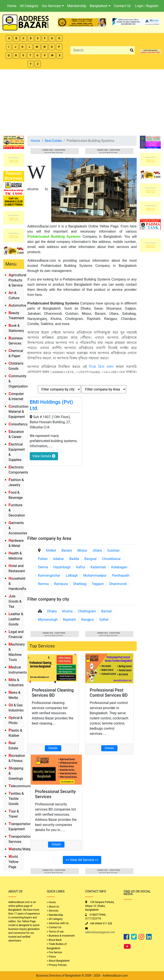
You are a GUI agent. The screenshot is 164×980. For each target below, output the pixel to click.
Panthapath (121, 575)
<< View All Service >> (82, 860)
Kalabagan (119, 567)
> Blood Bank (54, 940)
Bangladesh (100, 6)
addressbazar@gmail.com (100, 932)
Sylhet (104, 620)
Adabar (58, 559)
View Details (44, 456)
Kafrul (81, 567)
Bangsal (90, 559)
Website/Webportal (23, 849)
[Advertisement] (82, 101)
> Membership (55, 915)
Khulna (67, 611)
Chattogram (87, 611)
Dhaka (52, 611)
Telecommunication (24, 786)
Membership (77, 6)
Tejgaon (98, 584)
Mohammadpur (95, 575)
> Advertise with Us (58, 923)
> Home (51, 902)
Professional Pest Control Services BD (109, 693)
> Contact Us (54, 927)
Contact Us (122, 6)
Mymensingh (48, 620)
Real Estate (53, 141)
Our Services (53, 6)
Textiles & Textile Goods (16, 799)
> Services (53, 911)
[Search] (100, 50)
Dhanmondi (118, 584)
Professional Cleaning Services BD (53, 693)
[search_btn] (132, 50)
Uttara (97, 550)
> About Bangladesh (58, 961)
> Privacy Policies (57, 965)
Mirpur (82, 550)
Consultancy (18, 424)
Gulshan (113, 550)
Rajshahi (70, 620)
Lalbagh (72, 575)
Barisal (106, 611)
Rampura (61, 584)
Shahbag (80, 584)
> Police (51, 957)
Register (152, 6)
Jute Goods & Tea (15, 601)
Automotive (18, 305)
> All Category (55, 919)
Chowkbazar (111, 559)
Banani (67, 550)
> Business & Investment (61, 936)
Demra (43, 567)
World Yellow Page (14, 862)
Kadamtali (98, 567)
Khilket (51, 550)
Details (53, 748)
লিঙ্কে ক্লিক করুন (101, 367)
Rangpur (88, 620)
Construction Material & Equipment (18, 412)
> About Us (53, 907)
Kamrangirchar (49, 575)
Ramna (43, 584)
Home (12, 6)
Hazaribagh (62, 567)
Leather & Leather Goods (16, 619)
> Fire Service (54, 952)
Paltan (43, 559)
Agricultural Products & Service (17, 280)
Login (139, 6)
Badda (74, 559)
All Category (29, 6)
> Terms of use (55, 932)
